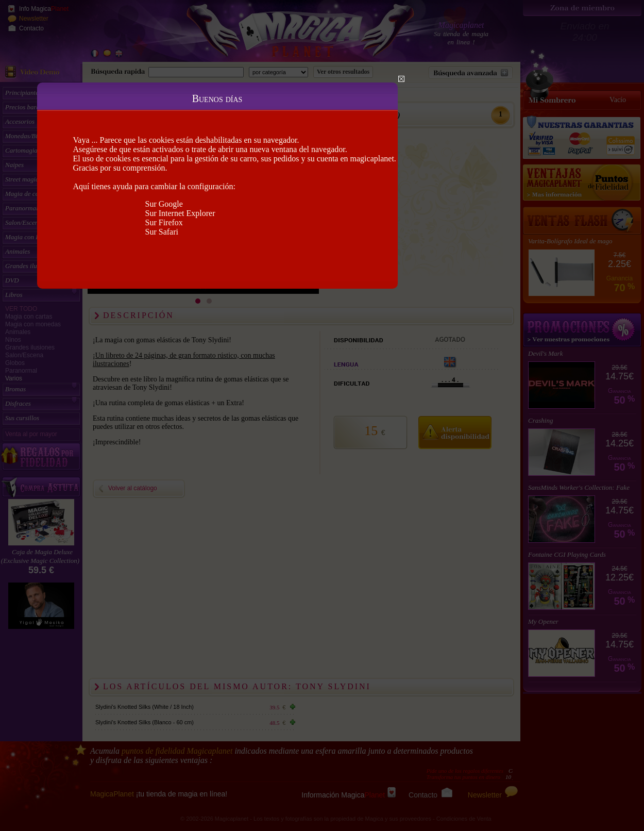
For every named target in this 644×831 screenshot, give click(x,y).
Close (401, 79)
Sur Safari (162, 232)
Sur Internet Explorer (180, 213)
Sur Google (164, 204)
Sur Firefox (164, 222)
